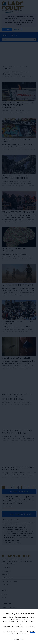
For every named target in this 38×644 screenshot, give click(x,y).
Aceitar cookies (19, 639)
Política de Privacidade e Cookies (22, 633)
